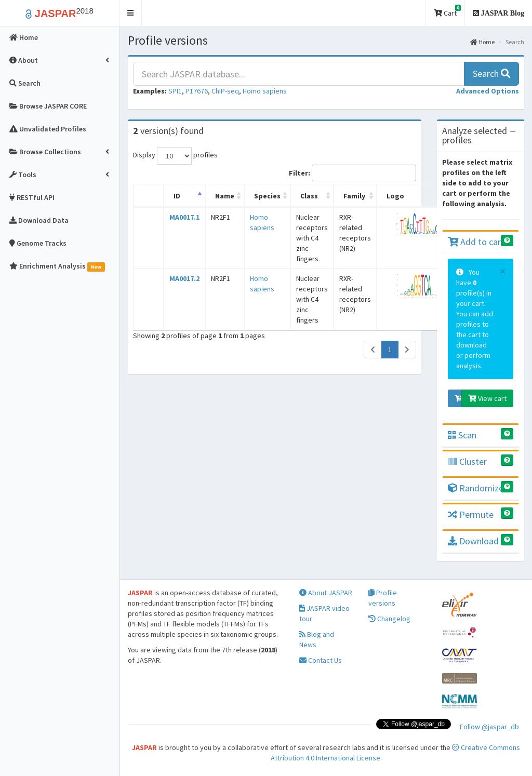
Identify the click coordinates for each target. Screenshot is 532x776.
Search (491, 73)
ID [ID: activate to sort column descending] (177, 196)
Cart (447, 11)
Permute (471, 514)
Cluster (467, 461)
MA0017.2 (184, 278)
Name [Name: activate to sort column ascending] (225, 196)
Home (482, 42)
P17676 (197, 91)
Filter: (353, 173)
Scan (462, 435)
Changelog (389, 619)
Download (473, 541)
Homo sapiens (265, 91)
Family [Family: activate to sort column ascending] (354, 196)
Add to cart (476, 242)
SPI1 (175, 91)
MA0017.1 (184, 217)
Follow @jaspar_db (489, 727)
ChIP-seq (225, 91)
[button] (131, 13)
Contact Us (321, 660)
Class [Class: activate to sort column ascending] (309, 196)
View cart (487, 398)
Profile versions (383, 598)
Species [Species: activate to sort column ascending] (267, 196)
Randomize (476, 488)
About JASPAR (326, 593)
